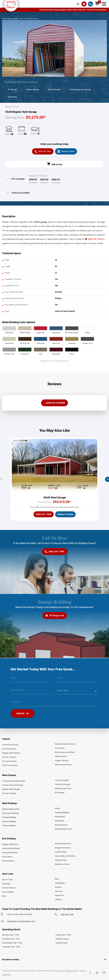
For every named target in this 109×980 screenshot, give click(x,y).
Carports (6, 739)
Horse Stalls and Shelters (65, 856)
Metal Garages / (13, 19)
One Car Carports (9, 758)
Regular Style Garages (11, 790)
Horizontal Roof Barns (11, 849)
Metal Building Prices (63, 829)
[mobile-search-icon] (78, 4)
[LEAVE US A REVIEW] (54, 403)
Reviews (58, 888)
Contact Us (59, 896)
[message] (54, 704)
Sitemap (58, 900)
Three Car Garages (63, 785)
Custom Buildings (9, 822)
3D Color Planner (9, 888)
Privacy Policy (58, 971)
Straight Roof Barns (63, 848)
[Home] (84, 4)
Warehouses (60, 817)
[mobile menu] (104, 4)
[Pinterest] (104, 973)
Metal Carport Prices (63, 765)
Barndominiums (61, 825)
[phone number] (32, 692)
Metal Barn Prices (62, 865)
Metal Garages (9, 776)
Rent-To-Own (7, 880)
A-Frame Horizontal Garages (14, 782)
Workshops (59, 821)
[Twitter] (97, 973)
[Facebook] (90, 973)
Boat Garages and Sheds (65, 753)
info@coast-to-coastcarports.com (21, 922)
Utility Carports (61, 757)
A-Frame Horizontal (10, 745)
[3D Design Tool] (55, 616)
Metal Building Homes (11, 810)
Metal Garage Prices (63, 789)
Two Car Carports (9, 762)
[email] (78, 680)
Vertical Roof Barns (10, 853)
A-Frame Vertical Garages (13, 786)
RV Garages (60, 793)
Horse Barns (7, 857)
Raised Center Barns (63, 844)
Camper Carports (62, 761)
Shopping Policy (71, 971)
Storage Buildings (62, 813)
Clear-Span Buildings (11, 814)
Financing (6, 884)
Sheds (57, 809)
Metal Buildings (10, 804)
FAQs (4, 897)
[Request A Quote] (66, 152)
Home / (5, 19)
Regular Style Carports (11, 753)
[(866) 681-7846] (91, 4)
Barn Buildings (9, 839)
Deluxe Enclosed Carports (65, 744)
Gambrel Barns (8, 861)
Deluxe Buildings (9, 826)
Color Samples (8, 892)
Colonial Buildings (9, 818)
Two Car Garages (62, 781)
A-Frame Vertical (9, 749)
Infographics (60, 883)
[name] (32, 680)
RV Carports (60, 749)
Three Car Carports (10, 766)
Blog (57, 879)
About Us (59, 892)
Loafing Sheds (61, 852)
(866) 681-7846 (95, 240)
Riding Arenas (61, 861)
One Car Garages (9, 794)
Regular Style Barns (10, 845)
